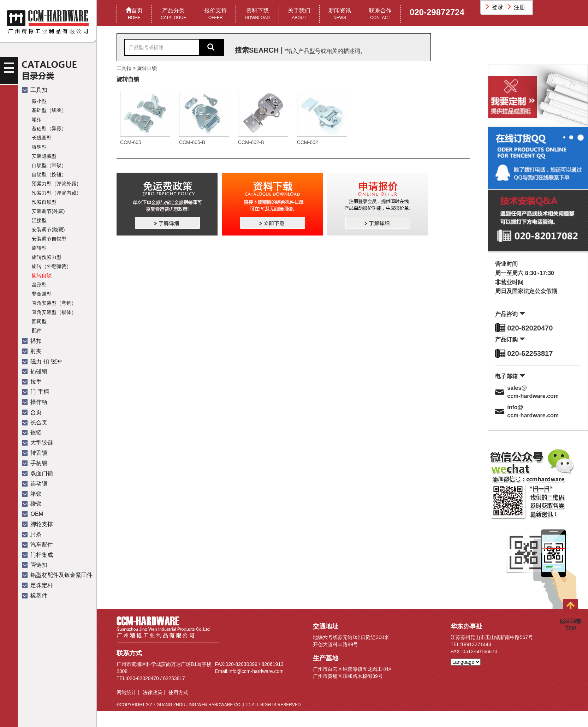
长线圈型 (42, 138)
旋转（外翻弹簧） (52, 266)
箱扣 (37, 119)
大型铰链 (37, 443)
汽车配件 (37, 545)
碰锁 (32, 504)
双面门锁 (37, 473)
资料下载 (257, 14)
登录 (495, 7)
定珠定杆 (37, 585)
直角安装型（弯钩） (54, 303)
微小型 (39, 101)
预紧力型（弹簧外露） (57, 184)
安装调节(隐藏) (48, 230)
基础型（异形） (49, 129)
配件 (37, 330)
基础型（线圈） (49, 110)
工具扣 (35, 90)
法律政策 (153, 692)
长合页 (35, 422)
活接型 (39, 220)
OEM (33, 514)
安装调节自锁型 (49, 239)
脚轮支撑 (37, 524)
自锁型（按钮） (49, 174)
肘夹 (32, 351)
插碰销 (35, 371)
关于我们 (299, 14)
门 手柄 (35, 392)
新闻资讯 (340, 14)
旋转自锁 (42, 275)
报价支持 (215, 14)
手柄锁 (35, 463)
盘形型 (39, 285)
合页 (32, 412)
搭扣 (32, 341)
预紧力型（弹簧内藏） (57, 193)
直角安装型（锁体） (54, 312)
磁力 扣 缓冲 (42, 361)
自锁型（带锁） (49, 165)
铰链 (32, 432)
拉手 (32, 382)
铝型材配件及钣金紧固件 (57, 575)
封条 (32, 534)
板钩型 (39, 147)
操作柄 (35, 402)
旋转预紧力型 (47, 257)
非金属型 (42, 294)
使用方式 (178, 692)
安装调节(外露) (48, 211)
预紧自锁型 (44, 202)
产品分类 (173, 14)
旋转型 (39, 248)
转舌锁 (35, 453)
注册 (517, 7)
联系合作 (380, 14)
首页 (134, 14)
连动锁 (35, 484)
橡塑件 (35, 595)
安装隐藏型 (44, 156)
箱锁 (32, 494)
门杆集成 (37, 555)
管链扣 (35, 565)
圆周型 (39, 321)
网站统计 (126, 692)
